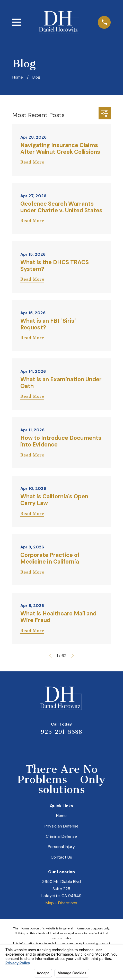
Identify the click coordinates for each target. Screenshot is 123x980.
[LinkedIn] (55, 747)
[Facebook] (81, 747)
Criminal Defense (61, 836)
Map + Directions (61, 903)
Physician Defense (61, 826)
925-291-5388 (61, 732)
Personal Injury (61, 847)
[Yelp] (42, 747)
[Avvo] (68, 747)
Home (61, 816)
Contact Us (61, 857)
